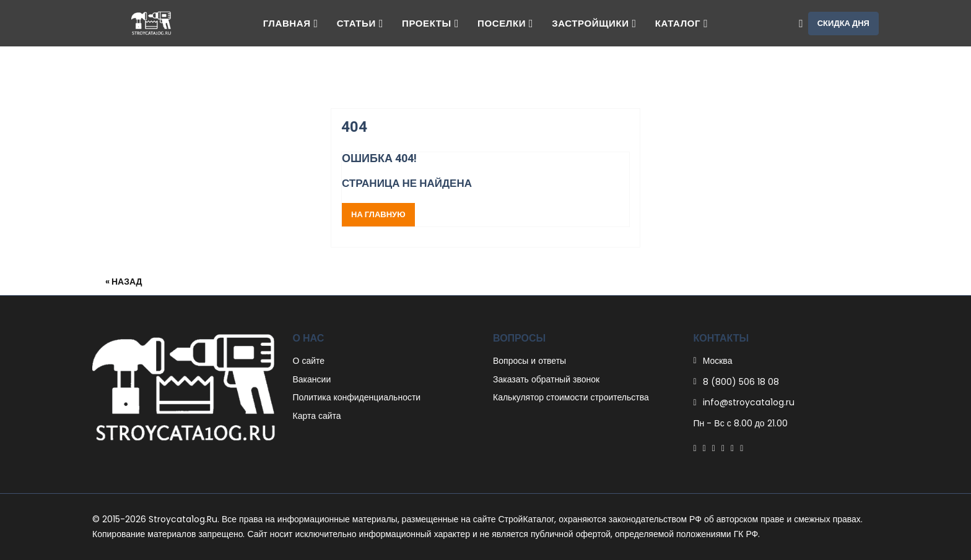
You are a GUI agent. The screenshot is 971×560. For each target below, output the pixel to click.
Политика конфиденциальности (357, 397)
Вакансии (312, 379)
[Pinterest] (714, 448)
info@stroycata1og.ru (749, 402)
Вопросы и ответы (529, 361)
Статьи (360, 23)
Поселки (505, 23)
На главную (378, 214)
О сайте (309, 361)
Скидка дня (843, 23)
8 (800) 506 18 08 (741, 382)
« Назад (124, 282)
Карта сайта (317, 416)
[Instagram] (732, 448)
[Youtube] (742, 448)
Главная (291, 23)
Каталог (682, 23)
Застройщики (594, 23)
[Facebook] (695, 448)
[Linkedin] (723, 448)
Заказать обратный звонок (546, 379)
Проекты (430, 23)
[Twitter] (704, 448)
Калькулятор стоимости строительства (571, 397)
